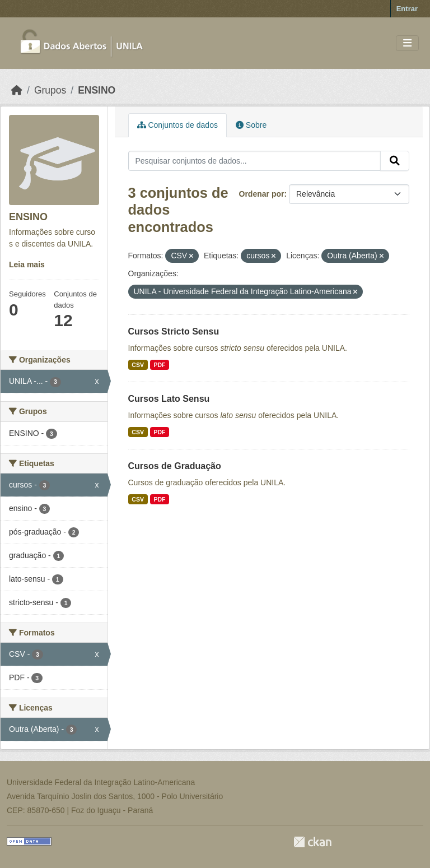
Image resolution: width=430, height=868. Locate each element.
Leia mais (27, 264)
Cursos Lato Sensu (169, 399)
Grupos (50, 90)
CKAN (312, 842)
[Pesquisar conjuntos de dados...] (255, 161)
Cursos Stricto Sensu (174, 331)
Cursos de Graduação (175, 466)
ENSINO (97, 90)
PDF (159, 365)
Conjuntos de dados (177, 125)
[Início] (17, 90)
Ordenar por (262, 194)
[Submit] (395, 161)
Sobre (251, 125)
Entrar (407, 9)
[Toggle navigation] (407, 43)
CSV (138, 365)
